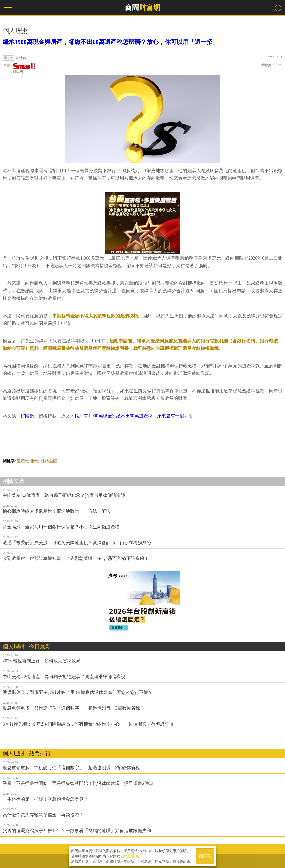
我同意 (205, 856)
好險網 (24, 68)
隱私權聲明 (129, 856)
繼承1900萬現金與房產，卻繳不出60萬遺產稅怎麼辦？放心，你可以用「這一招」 (111, 42)
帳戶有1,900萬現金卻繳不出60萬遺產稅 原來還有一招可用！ (136, 416)
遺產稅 (23, 461)
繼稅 (35, 461)
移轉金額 (49, 461)
